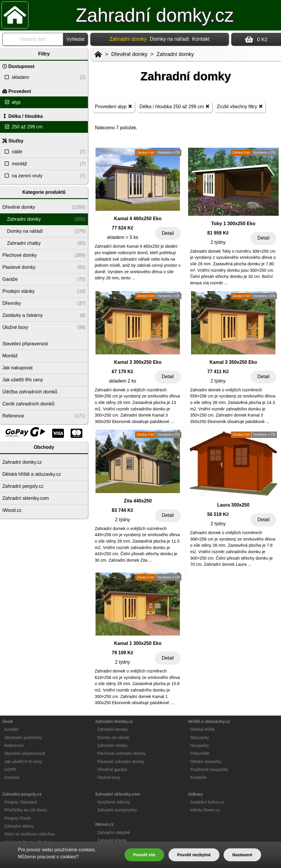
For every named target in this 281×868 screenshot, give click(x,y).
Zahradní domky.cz (155, 15)
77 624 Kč (122, 228)
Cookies (12, 777)
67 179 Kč (122, 372)
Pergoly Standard (20, 802)
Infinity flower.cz (205, 810)
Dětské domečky (206, 762)
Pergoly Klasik (17, 818)
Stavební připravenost (25, 753)
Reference (14, 745)
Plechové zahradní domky (122, 753)
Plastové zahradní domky (121, 762)
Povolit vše (144, 855)
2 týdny (218, 242)
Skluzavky (200, 738)
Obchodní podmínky (23, 738)
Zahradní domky (175, 54)
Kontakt (201, 39)
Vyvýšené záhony (114, 802)
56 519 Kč (218, 514)
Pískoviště (200, 753)
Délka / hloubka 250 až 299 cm (175, 106)
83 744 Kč (122, 510)
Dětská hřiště (202, 729)
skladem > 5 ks (123, 237)
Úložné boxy (109, 777)
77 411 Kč (218, 372)
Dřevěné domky (129, 54)
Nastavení (242, 855)
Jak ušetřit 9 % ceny (23, 762)
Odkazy (196, 794)
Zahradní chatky (112, 745)
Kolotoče (198, 777)
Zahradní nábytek (114, 833)
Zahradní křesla (112, 840)
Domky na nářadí (169, 39)
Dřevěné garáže (112, 770)
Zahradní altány (19, 826)
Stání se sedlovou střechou (30, 834)
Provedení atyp (114, 106)
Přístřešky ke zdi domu (25, 810)
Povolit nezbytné (194, 855)
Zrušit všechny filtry (240, 106)
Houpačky (200, 745)
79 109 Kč (122, 653)
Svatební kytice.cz (207, 802)
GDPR (10, 770)
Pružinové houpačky (209, 770)
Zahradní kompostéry (117, 810)
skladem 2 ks (123, 381)
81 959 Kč (218, 233)
